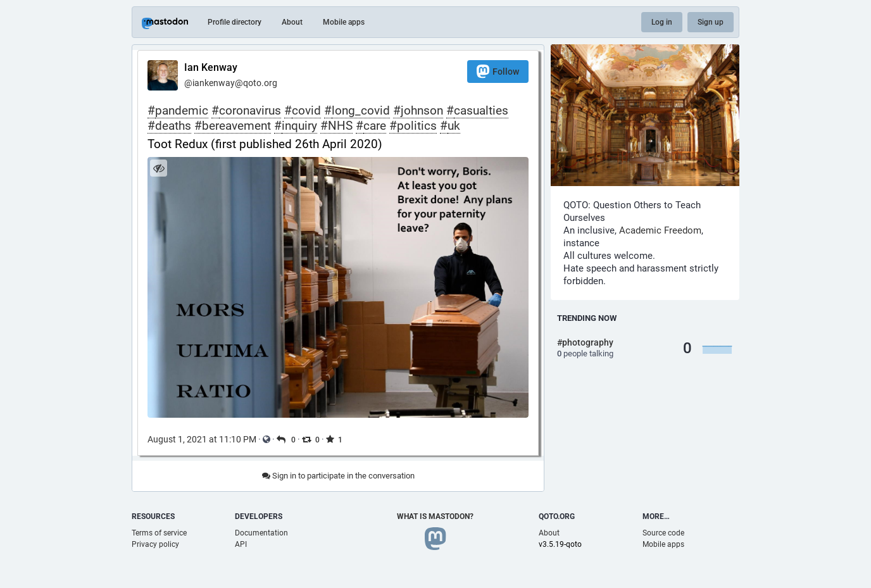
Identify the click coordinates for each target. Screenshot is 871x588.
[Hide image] (159, 168)
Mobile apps (344, 22)
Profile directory (235, 22)
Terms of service (159, 533)
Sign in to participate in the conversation (338, 476)
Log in (662, 22)
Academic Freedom (660, 230)
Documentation (261, 533)
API (241, 544)
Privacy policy (155, 544)
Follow (498, 71)
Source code (663, 533)
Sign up (711, 22)
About (292, 22)
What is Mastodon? (435, 516)
